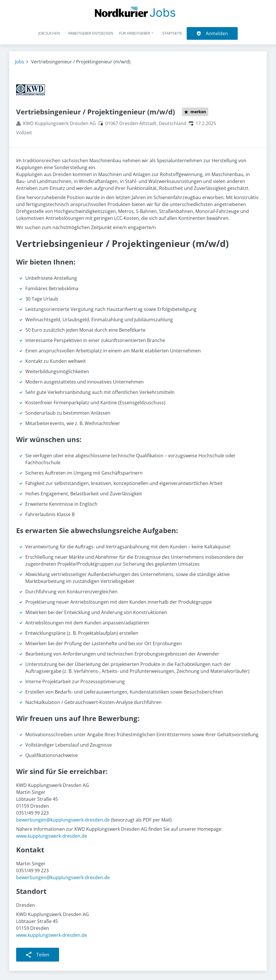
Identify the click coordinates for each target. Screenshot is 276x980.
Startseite (172, 33)
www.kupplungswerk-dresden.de (52, 836)
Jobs (20, 62)
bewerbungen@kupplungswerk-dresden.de (63, 820)
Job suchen (49, 33)
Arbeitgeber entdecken (91, 33)
